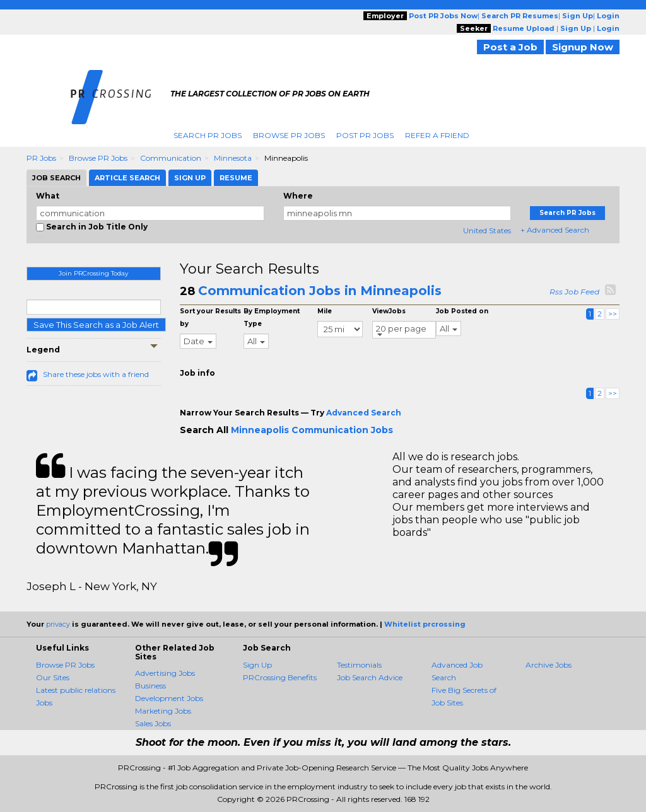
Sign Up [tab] (190, 178)
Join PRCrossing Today (93, 273)
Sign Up (257, 665)
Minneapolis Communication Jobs (312, 430)
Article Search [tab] (127, 178)
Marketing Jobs (163, 711)
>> (613, 314)
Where (298, 196)
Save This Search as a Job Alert (96, 325)
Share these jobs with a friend (96, 374)
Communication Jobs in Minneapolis (320, 291)
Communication (171, 158)
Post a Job (510, 47)
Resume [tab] (236, 178)
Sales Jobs (153, 723)
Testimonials (359, 665)
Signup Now (583, 47)
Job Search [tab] (56, 178)
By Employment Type (272, 317)
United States (487, 230)
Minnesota (233, 158)
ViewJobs (389, 311)
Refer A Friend (437, 135)
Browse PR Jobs (289, 135)
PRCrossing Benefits (280, 677)
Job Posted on (462, 311)
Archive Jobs (549, 665)
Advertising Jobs (165, 673)
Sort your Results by (210, 317)
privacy (58, 624)
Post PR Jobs (365, 135)
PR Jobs (41, 158)
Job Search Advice (370, 677)
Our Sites (53, 677)
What (48, 196)
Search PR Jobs (208, 135)
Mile (325, 311)
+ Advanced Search (555, 230)
